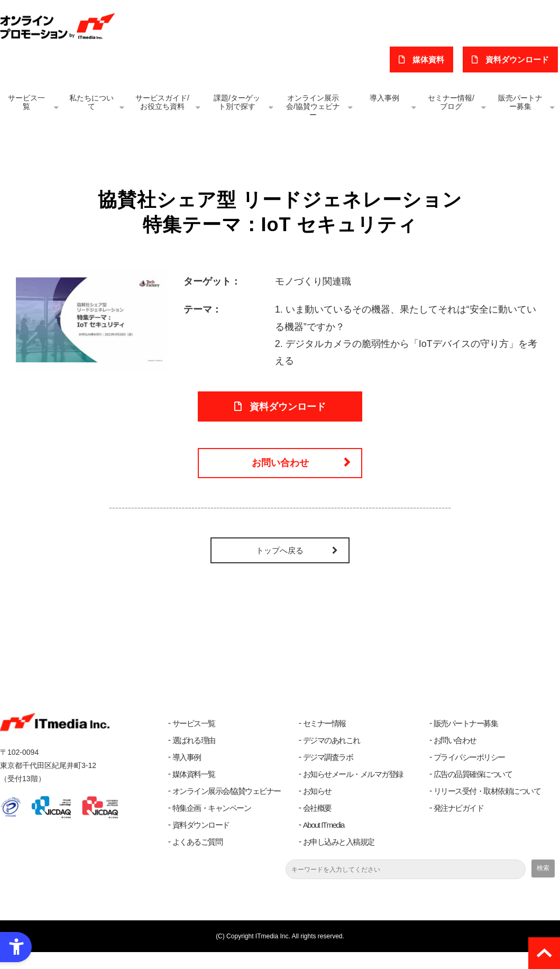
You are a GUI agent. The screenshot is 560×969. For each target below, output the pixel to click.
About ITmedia (324, 842)
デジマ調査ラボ (328, 774)
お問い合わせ (280, 476)
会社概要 (317, 825)
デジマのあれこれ (332, 757)
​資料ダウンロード (519, 60)
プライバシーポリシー (469, 774)
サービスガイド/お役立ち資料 (162, 102)
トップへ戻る (280, 567)
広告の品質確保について (473, 791)
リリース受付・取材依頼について (487, 808)
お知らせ (317, 808)
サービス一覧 (26, 102)
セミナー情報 (324, 740)
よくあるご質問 (198, 859)
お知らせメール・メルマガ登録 (353, 791)
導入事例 (384, 98)
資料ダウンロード (201, 842)
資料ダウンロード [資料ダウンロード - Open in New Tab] (288, 411)
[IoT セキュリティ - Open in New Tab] (91, 319)
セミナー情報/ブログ (451, 102)
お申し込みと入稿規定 (339, 859)
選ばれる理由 (194, 757)
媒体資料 (435, 60)
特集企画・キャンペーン (212, 825)
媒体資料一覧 (194, 791)
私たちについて (91, 102)
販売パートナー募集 (520, 102)
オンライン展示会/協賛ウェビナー (313, 106)
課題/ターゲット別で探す (237, 102)
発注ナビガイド (459, 825)
